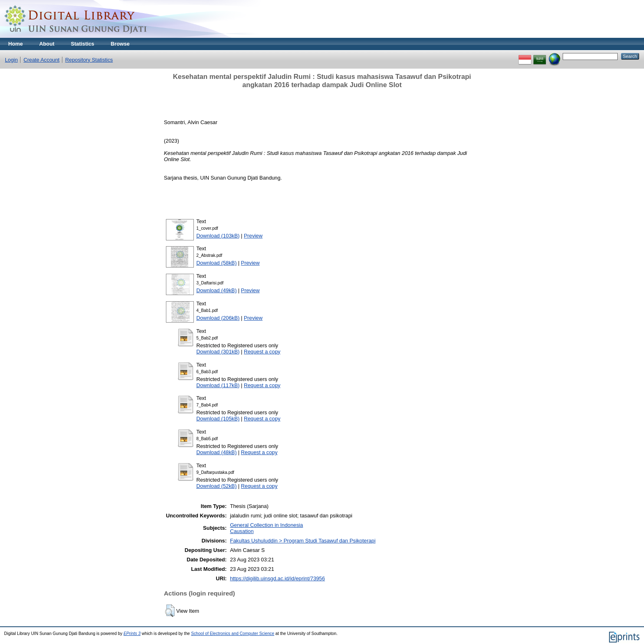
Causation (242, 531)
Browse (120, 44)
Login (11, 60)
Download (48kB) (216, 452)
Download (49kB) (216, 290)
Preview (253, 236)
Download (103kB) (218, 236)
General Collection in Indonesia (267, 525)
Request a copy (262, 352)
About (47, 44)
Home (16, 44)
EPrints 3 (132, 634)
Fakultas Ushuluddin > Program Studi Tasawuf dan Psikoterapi (303, 541)
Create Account (41, 60)
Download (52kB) (216, 486)
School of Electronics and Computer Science (233, 634)
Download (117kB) (218, 385)
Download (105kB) (218, 419)
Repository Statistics (89, 60)
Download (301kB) (218, 352)
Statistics (83, 44)
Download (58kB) (216, 263)
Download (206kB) (218, 318)
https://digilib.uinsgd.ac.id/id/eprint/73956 (277, 578)
